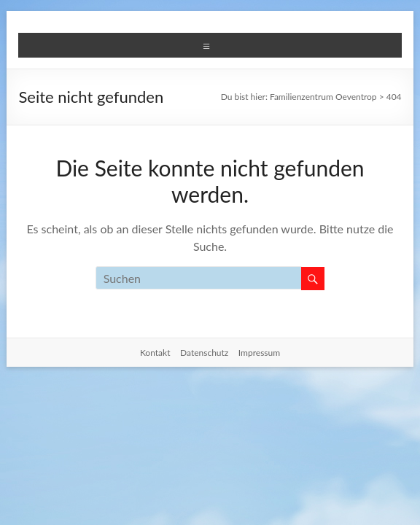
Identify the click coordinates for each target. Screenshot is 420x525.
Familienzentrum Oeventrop (323, 97)
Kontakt (155, 353)
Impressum (259, 353)
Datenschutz (204, 353)
